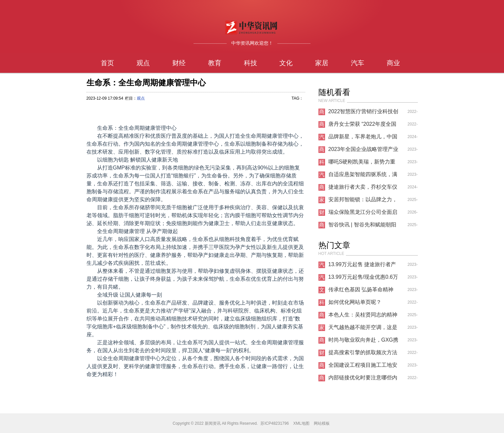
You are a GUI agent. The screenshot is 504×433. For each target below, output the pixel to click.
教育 (215, 63)
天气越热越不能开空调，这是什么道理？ (363, 329)
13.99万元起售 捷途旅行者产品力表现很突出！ (362, 266)
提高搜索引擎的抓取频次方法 (363, 352)
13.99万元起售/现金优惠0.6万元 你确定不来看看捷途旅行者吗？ (364, 279)
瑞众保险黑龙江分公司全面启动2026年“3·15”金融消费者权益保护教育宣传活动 (363, 214)
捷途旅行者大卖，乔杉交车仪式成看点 (363, 189)
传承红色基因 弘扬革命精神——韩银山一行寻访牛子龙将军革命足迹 (363, 291)
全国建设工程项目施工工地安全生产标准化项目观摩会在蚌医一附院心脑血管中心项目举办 (363, 367)
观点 (143, 63)
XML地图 (301, 423)
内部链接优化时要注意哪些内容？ (363, 379)
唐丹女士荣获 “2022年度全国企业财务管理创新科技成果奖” (364, 126)
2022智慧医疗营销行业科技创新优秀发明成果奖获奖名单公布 (364, 113)
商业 (393, 63)
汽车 (358, 63)
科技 (251, 63)
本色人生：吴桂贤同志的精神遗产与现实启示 (363, 316)
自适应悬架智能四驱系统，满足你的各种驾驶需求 (363, 176)
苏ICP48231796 (275, 423)
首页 (107, 63)
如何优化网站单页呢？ (355, 302)
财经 (179, 63)
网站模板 (322, 423)
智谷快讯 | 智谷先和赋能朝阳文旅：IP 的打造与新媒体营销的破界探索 (363, 226)
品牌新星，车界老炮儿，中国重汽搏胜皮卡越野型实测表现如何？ (363, 138)
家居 (322, 63)
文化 (286, 63)
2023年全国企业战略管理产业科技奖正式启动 (364, 151)
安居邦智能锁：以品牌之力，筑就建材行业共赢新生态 (363, 201)
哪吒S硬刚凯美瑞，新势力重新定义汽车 (362, 164)
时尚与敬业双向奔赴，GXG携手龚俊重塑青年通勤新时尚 (364, 342)
